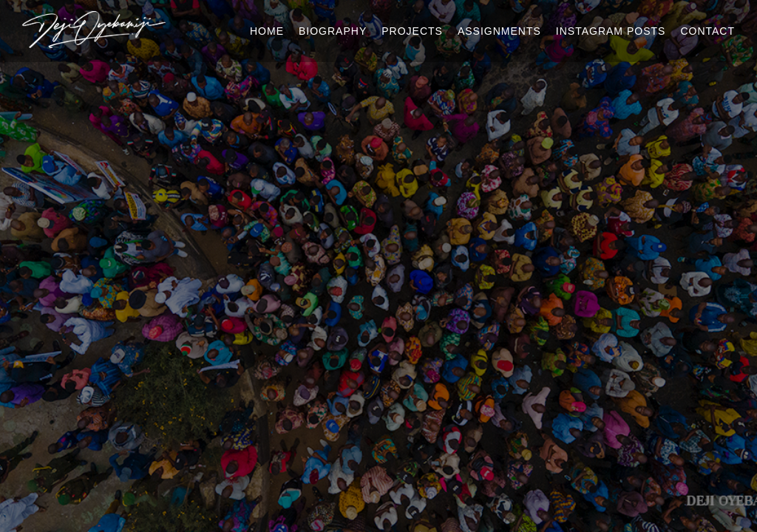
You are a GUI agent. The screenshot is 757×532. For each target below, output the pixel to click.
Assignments (499, 31)
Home (267, 31)
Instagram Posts (611, 31)
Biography (333, 31)
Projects (412, 31)
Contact (707, 31)
